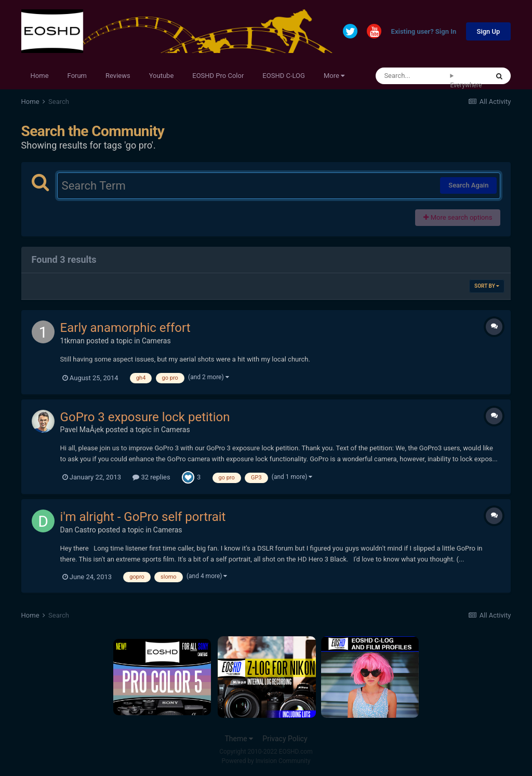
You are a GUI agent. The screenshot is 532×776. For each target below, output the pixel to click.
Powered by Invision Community (266, 761)
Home (40, 76)
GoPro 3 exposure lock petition (145, 417)
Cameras (156, 341)
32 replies (151, 477)
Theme (239, 739)
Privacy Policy (285, 739)
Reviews (118, 76)
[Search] (413, 76)
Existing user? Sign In (424, 32)
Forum (77, 76)
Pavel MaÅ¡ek (82, 430)
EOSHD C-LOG (284, 76)
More (334, 76)
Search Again (468, 185)
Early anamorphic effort (125, 328)
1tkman (72, 341)
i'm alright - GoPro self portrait (143, 517)
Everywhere (466, 85)
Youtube (162, 76)
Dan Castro (78, 530)
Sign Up (489, 31)
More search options (458, 217)
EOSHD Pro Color (218, 76)
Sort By (487, 286)
